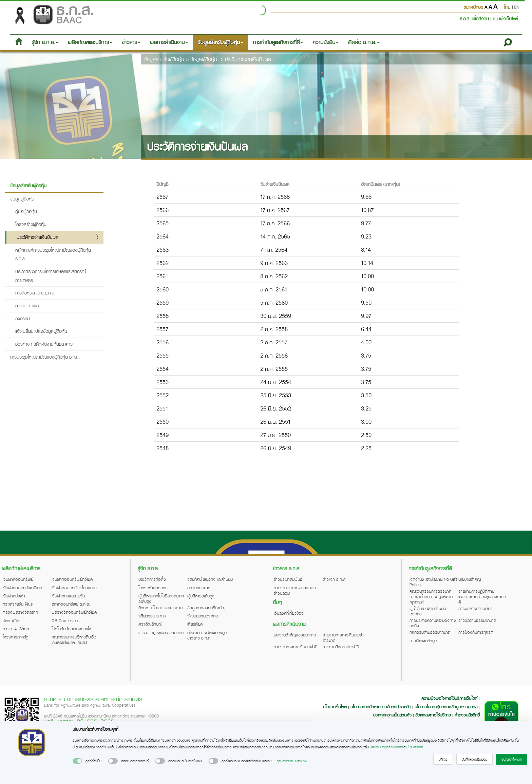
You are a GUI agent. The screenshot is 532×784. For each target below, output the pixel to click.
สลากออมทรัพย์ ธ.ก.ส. (71, 604)
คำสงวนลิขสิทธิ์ (467, 715)
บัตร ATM (11, 620)
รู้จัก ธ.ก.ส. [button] (45, 42)
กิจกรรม (23, 318)
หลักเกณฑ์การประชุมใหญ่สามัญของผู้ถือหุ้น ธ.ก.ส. (53, 254)
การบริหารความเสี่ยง (476, 608)
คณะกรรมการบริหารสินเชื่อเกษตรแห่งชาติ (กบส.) (74, 639)
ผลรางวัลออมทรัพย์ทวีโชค (74, 612)
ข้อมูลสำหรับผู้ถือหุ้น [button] (220, 42)
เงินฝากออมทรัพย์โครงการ (74, 588)
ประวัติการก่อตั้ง (152, 579)
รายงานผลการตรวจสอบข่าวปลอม (295, 590)
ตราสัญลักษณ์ (150, 624)
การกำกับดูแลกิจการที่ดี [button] (278, 42)
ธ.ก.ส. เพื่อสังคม (475, 18)
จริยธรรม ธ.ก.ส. (153, 616)
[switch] (77, 761)
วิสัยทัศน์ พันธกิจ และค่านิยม (210, 579)
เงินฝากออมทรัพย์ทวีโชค (72, 579)
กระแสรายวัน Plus (18, 604)
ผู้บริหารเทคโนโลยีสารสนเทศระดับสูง (161, 598)
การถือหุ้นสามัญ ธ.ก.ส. (35, 293)
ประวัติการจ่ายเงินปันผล (37, 237)
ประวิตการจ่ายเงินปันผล (248, 59)
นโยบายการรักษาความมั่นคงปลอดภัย (381, 707)
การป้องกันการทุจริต (476, 632)
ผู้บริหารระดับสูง (201, 596)
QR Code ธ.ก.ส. (66, 620)
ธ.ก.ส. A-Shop (16, 629)
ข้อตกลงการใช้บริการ (433, 715)
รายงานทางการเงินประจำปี (296, 647)
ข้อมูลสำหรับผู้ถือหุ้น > (166, 59)
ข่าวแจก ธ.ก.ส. (335, 579)
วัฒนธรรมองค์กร (203, 616)
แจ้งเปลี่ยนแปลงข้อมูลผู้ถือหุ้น (41, 331)
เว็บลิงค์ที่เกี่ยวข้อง (289, 613)
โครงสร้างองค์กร (153, 588)
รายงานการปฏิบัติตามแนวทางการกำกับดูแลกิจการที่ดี (482, 596)
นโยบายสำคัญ (470, 579)
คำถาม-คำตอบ (28, 305)
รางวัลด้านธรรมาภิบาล (477, 620)
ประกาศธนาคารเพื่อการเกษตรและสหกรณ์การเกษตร (51, 276)
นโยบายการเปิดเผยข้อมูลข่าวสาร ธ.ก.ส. (207, 635)
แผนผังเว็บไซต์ (505, 18)
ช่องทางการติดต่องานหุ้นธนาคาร (44, 344)
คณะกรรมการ (199, 588)
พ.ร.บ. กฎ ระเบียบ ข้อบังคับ (161, 632)
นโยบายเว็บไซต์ (335, 707)
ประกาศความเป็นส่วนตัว (392, 715)
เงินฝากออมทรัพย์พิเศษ (22, 588)
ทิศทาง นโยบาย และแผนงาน (160, 608)
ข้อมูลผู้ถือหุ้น (204, 59)
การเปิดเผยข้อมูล (423, 640)
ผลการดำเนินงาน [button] (169, 42)
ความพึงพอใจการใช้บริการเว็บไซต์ (450, 698)
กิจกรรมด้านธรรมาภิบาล (430, 632)
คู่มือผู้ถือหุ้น (26, 211)
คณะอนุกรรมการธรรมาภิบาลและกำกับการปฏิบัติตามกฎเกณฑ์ (431, 596)
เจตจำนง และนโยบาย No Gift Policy (433, 582)
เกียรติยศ (195, 624)
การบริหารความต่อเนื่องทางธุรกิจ (433, 623)
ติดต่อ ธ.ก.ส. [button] (364, 42)
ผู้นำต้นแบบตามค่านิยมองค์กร (428, 611)
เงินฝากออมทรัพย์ (18, 579)
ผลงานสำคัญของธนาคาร (295, 635)
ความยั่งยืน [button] (326, 42)
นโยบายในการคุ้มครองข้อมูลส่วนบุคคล (446, 707)
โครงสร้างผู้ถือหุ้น (31, 224)
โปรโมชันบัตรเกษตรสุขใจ (71, 629)
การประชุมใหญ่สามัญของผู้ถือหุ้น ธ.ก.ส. (45, 357)
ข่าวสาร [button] (131, 42)
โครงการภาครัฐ (16, 637)
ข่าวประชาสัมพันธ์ (288, 579)
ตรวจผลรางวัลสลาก (20, 612)
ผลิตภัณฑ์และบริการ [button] (90, 42)
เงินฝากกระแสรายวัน (68, 596)
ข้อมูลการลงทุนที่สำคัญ (206, 608)
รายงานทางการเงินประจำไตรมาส (343, 637)
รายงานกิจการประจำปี (341, 647)
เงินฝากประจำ (14, 596)
